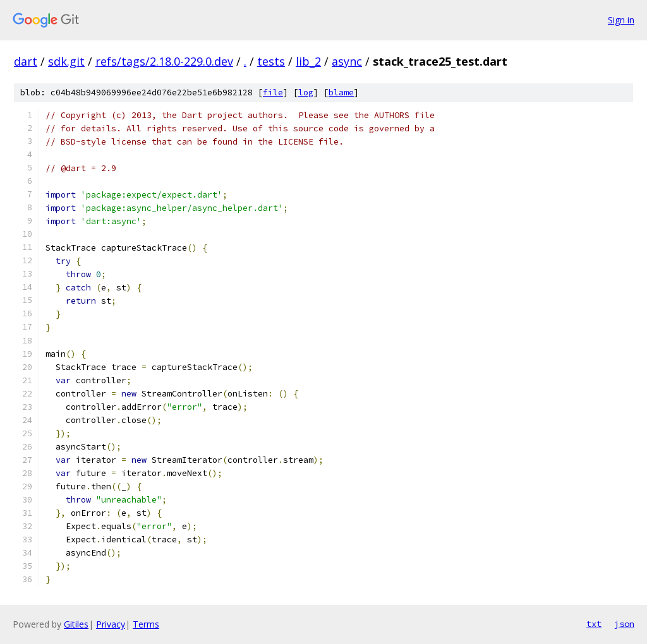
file (273, 92)
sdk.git (66, 61)
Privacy (111, 624)
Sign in (621, 20)
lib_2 (308, 61)
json (624, 624)
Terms (146, 624)
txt (594, 624)
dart (26, 61)
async (347, 61)
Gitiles (76, 624)
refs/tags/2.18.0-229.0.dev (164, 61)
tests (271, 61)
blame (341, 92)
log (306, 92)
